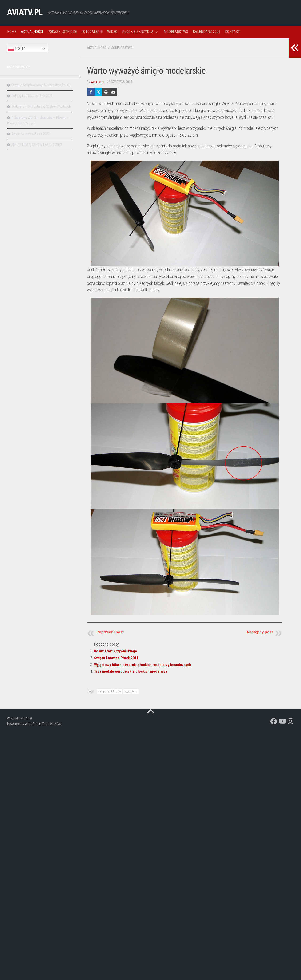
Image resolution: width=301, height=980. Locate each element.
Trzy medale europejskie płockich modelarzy (133, 671)
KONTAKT (232, 32)
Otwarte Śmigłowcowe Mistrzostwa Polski (41, 85)
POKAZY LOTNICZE (62, 32)
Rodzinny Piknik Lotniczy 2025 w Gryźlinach (41, 107)
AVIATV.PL (28, 13)
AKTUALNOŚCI (32, 32)
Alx (59, 723)
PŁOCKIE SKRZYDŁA (138, 32)
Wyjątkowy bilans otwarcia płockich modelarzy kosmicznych (146, 664)
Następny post (260, 632)
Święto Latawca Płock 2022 (30, 134)
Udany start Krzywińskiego (117, 651)
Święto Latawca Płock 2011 (118, 658)
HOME (12, 32)
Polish (17, 49)
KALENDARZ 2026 (207, 32)
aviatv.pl (98, 82)
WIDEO (112, 32)
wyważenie (131, 691)
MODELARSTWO (176, 32)
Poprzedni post (110, 632)
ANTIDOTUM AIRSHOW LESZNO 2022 (37, 145)
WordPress (33, 723)
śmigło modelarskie (109, 691)
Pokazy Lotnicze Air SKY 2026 (32, 96)
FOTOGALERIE (92, 32)
